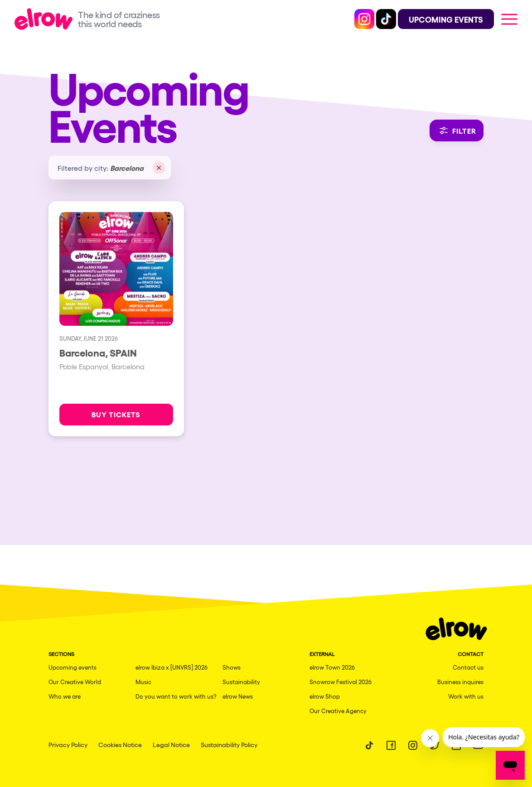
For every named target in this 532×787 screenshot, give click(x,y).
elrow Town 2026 (332, 667)
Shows (232, 667)
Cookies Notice (120, 744)
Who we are (65, 696)
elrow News (238, 696)
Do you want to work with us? (176, 696)
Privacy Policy (68, 744)
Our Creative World (75, 682)
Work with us (466, 696)
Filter (457, 130)
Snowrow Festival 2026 (341, 682)
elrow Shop (325, 696)
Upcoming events (73, 667)
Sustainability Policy (229, 744)
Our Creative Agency (338, 711)
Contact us (468, 667)
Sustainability (241, 682)
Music (143, 682)
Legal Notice (171, 744)
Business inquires (460, 682)
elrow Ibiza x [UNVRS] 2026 (172, 667)
